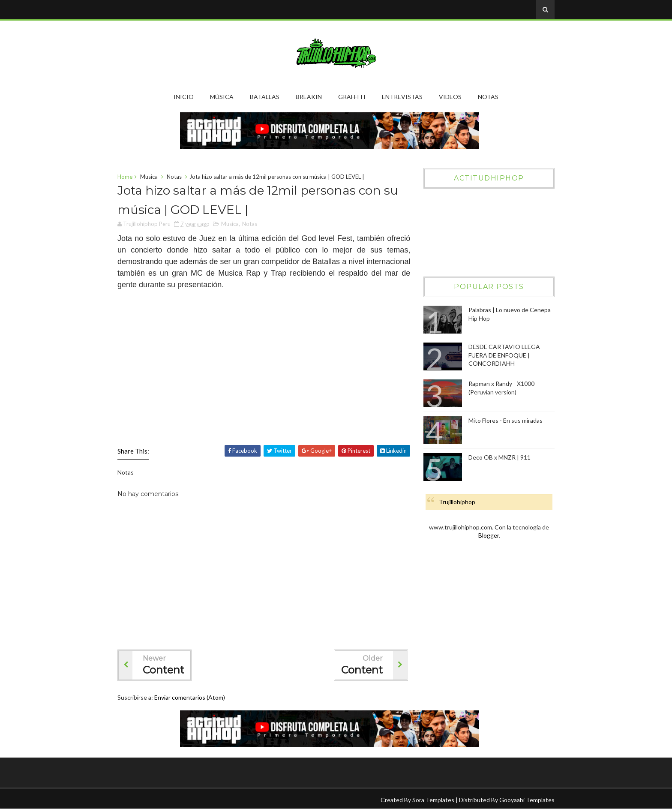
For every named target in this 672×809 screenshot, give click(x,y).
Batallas (265, 97)
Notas (488, 97)
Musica (149, 177)
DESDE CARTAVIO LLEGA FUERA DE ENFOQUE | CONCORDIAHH (504, 355)
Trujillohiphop (457, 502)
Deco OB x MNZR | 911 (499, 457)
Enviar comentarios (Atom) (190, 697)
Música (222, 97)
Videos (450, 97)
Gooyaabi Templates (527, 800)
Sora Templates (433, 800)
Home (125, 177)
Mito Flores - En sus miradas (505, 420)
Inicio (184, 97)
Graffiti (352, 97)
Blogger (489, 535)
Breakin (309, 97)
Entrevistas (402, 97)
